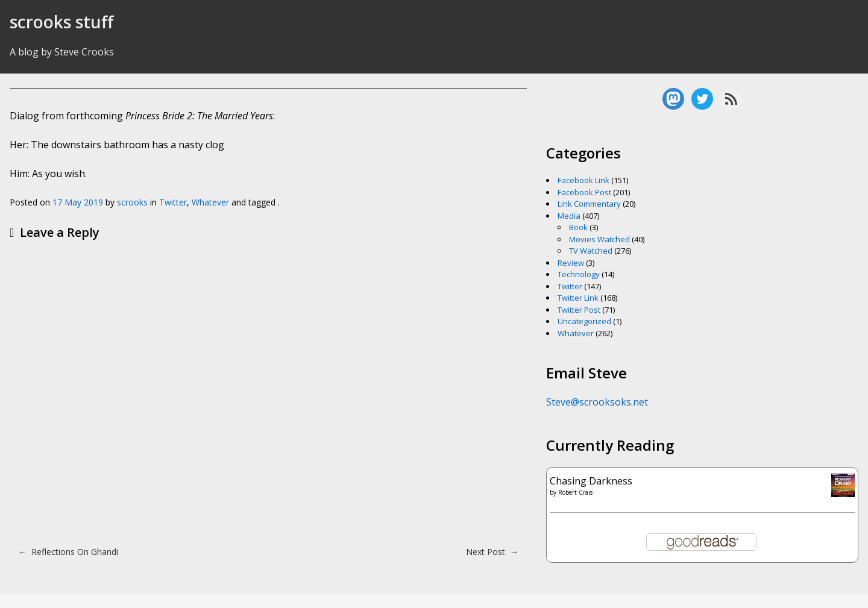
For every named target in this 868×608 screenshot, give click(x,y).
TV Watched (591, 251)
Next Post (492, 552)
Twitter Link (578, 298)
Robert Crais (575, 492)
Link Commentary (589, 204)
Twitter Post (579, 310)
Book (578, 227)
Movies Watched (599, 239)
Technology (579, 274)
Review (571, 263)
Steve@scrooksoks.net (597, 402)
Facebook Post (584, 192)
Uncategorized (584, 321)
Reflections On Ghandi (68, 552)
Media (569, 216)
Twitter (173, 202)
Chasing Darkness (591, 481)
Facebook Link (583, 180)
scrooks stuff (61, 22)
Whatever (210, 202)
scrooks (132, 202)
